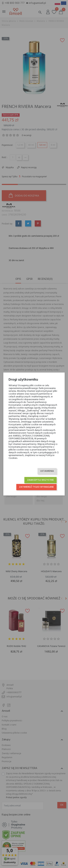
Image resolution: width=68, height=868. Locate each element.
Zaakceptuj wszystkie (40, 480)
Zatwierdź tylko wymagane (36, 487)
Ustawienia (47, 471)
